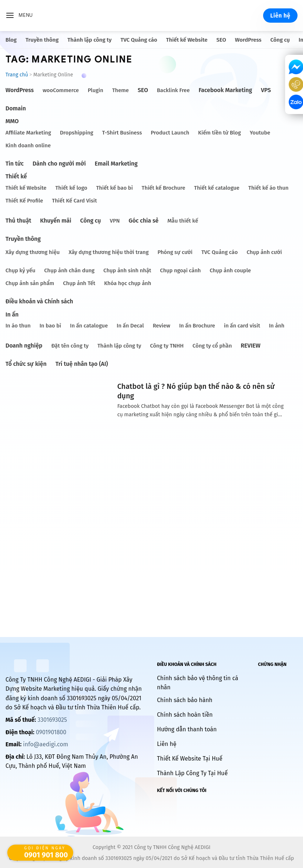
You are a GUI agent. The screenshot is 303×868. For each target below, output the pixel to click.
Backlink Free (173, 90)
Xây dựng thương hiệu (33, 252)
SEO (221, 40)
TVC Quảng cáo (139, 40)
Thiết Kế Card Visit (74, 201)
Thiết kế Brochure (163, 188)
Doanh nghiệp (24, 346)
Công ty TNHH (167, 346)
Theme (120, 90)
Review (161, 326)
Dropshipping (77, 133)
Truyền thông (42, 40)
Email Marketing (116, 164)
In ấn (12, 314)
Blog (11, 40)
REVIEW (251, 346)
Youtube (260, 133)
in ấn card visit (242, 326)
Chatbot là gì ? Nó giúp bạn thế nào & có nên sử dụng (196, 391)
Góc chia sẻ (143, 221)
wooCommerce (61, 90)
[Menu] (19, 16)
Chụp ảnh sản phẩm (30, 283)
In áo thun (18, 326)
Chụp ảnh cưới (264, 252)
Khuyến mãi (56, 221)
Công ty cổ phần (212, 346)
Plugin (96, 90)
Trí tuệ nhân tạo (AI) (82, 364)
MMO (12, 121)
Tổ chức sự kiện (26, 364)
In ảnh (277, 326)
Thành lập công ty (89, 40)
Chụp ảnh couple (230, 270)
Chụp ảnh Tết (79, 283)
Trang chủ (17, 75)
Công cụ (280, 40)
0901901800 (51, 732)
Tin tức (15, 164)
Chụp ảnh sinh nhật (128, 270)
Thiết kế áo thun (269, 188)
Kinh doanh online (28, 145)
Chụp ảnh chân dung (70, 270)
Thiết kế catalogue (217, 188)
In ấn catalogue (89, 326)
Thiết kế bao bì (115, 188)
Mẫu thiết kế (183, 221)
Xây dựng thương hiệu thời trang (109, 252)
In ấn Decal (130, 326)
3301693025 (52, 720)
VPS (266, 90)
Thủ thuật (18, 221)
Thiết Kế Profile (24, 201)
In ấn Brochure (197, 326)
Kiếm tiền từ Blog (219, 133)
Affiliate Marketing (28, 133)
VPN (115, 221)
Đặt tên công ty (70, 346)
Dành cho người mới (59, 164)
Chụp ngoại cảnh (180, 270)
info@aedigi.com (46, 744)
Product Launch (170, 133)
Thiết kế (16, 176)
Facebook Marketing (225, 90)
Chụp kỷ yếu (20, 270)
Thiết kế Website (187, 40)
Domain (16, 108)
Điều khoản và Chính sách (39, 301)
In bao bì (50, 326)
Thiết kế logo (71, 188)
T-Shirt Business (122, 133)
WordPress (248, 40)
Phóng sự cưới (175, 252)
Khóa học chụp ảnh (128, 283)
